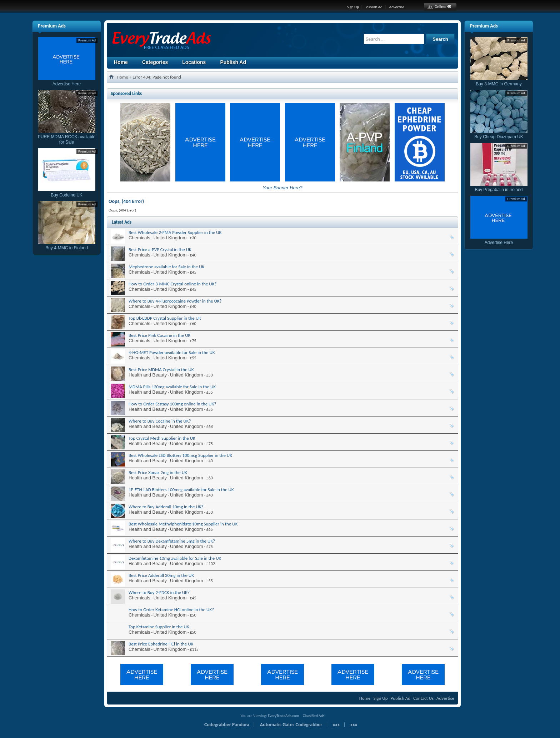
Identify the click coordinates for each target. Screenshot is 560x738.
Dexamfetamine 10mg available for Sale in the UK (175, 558)
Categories (155, 62)
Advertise (397, 7)
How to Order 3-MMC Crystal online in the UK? (173, 284)
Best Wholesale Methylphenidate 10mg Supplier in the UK (183, 524)
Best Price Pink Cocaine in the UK (159, 335)
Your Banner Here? (282, 188)
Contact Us (423, 698)
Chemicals (139, 238)
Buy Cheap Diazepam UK (499, 134)
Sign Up (353, 7)
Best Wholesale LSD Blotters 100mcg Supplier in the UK (180, 455)
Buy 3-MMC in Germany (499, 81)
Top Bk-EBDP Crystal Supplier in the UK (165, 318)
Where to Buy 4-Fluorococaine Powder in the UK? (175, 301)
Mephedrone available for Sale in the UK (166, 267)
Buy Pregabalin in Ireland (499, 187)
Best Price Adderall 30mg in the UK (161, 575)
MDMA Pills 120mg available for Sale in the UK (172, 387)
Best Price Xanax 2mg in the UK (158, 472)
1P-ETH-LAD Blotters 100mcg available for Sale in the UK (181, 490)
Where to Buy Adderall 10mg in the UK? (166, 507)
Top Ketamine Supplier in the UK (159, 627)
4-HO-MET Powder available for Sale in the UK (172, 352)
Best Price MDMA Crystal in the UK (161, 370)
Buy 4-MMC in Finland (67, 245)
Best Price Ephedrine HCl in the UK (161, 644)
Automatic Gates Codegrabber (291, 725)
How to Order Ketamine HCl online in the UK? (171, 610)
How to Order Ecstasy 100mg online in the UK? (172, 404)
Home (121, 62)
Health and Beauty (148, 375)
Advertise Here (67, 81)
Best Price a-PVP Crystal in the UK (160, 250)
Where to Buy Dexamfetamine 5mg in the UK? (172, 541)
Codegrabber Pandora (227, 725)
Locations (194, 62)
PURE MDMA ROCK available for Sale (67, 137)
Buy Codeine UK (67, 192)
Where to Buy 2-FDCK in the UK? (159, 592)
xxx (336, 725)
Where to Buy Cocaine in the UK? (160, 421)
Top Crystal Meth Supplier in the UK (162, 438)
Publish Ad (374, 7)
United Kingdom (170, 238)
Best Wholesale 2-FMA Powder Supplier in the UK (175, 232)
